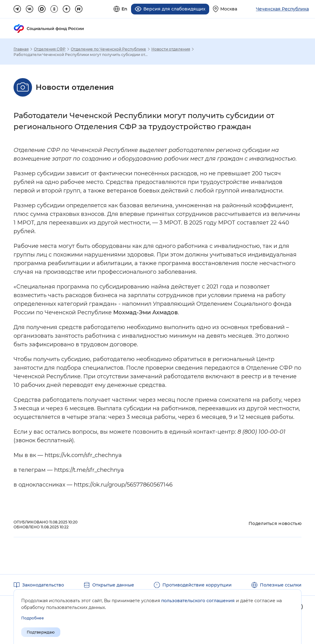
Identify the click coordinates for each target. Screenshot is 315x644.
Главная (21, 49)
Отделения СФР (50, 49)
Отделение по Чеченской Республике (108, 49)
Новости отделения (171, 49)
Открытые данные (113, 584)
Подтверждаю (41, 632)
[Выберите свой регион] (225, 9)
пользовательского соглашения (198, 601)
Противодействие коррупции (197, 584)
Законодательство (43, 584)
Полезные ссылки (281, 584)
